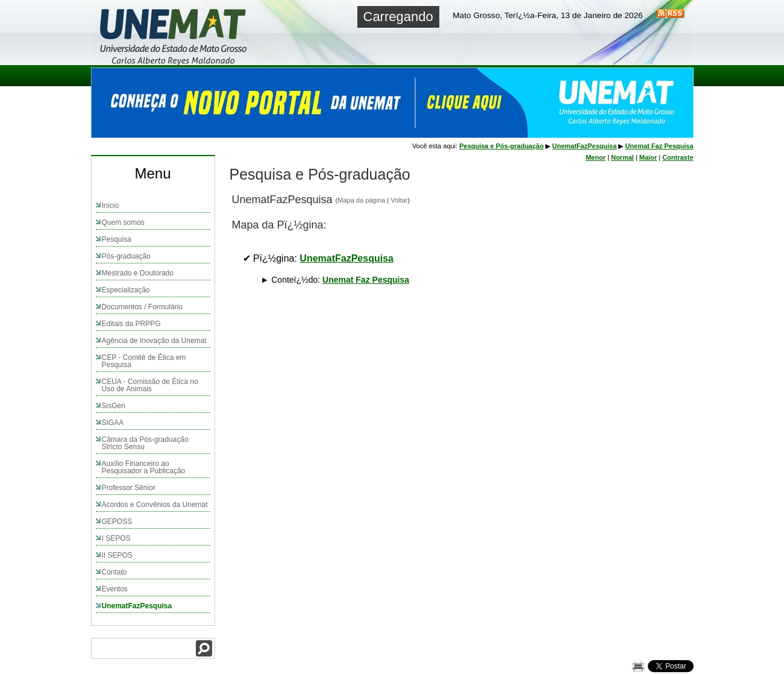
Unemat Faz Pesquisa (366, 280)
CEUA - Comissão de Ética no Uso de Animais (150, 385)
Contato (114, 572)
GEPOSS (117, 521)
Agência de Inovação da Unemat (154, 341)
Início (111, 206)
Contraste (678, 157)
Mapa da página (361, 200)
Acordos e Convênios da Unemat (155, 505)
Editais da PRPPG (131, 324)
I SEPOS (116, 538)
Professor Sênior (129, 488)
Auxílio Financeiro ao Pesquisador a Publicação (144, 467)
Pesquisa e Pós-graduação (501, 146)
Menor (596, 157)
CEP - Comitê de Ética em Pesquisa (144, 361)
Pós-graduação (126, 256)
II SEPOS (117, 555)
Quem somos (123, 222)
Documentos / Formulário (143, 307)
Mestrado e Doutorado (138, 273)
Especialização (126, 290)
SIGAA (113, 423)
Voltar (399, 200)
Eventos (115, 589)
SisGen (114, 406)
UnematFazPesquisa (137, 606)
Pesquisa (117, 239)
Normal (622, 157)
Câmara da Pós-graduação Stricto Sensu (145, 443)
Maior (648, 157)
